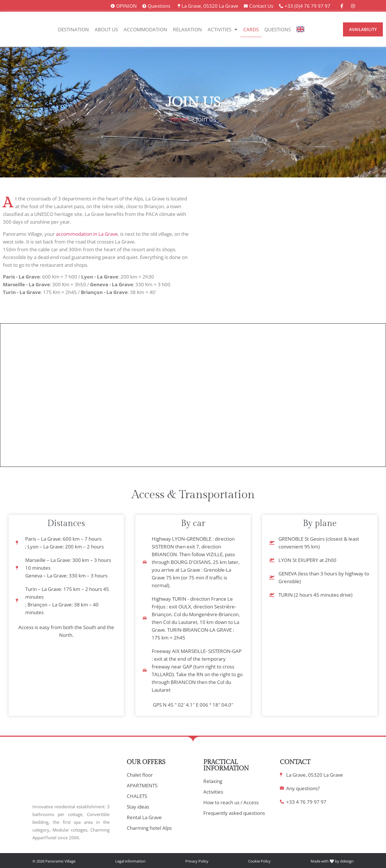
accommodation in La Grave (87, 234)
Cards (251, 29)
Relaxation (187, 29)
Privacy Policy (197, 861)
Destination (73, 29)
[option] (315, 30)
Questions (278, 29)
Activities (223, 29)
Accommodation (145, 29)
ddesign (347, 861)
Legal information (130, 861)
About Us (106, 29)
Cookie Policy (259, 861)
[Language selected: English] (318, 29)
